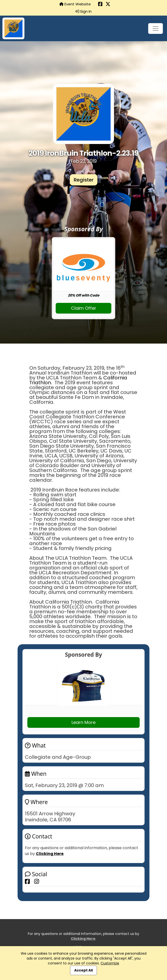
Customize (110, 963)
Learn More (83, 722)
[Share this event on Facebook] (27, 881)
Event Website (75, 4)
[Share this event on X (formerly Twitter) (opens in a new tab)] (108, 5)
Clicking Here (50, 854)
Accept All (83, 970)
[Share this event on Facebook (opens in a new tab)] (100, 5)
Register (84, 180)
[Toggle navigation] (156, 29)
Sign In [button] (83, 11)
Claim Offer (84, 308)
